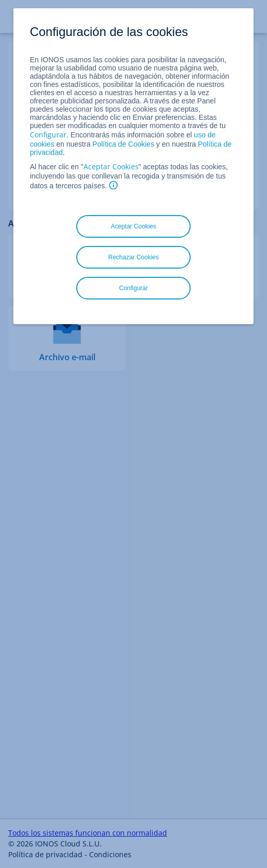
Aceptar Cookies (111, 166)
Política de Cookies (123, 144)
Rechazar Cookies (133, 257)
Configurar (48, 135)
